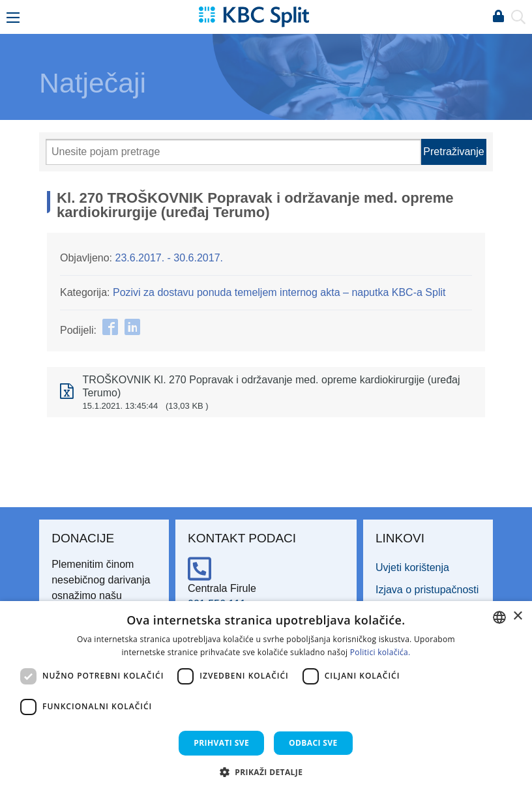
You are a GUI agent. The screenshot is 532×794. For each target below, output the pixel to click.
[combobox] (499, 617)
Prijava (498, 17)
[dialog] (266, 698)
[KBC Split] (254, 16)
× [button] (517, 616)
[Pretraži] (233, 152)
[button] (266, 772)
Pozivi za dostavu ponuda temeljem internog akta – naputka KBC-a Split (279, 292)
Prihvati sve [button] (221, 743)
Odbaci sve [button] (313, 743)
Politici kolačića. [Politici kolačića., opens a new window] (380, 652)
